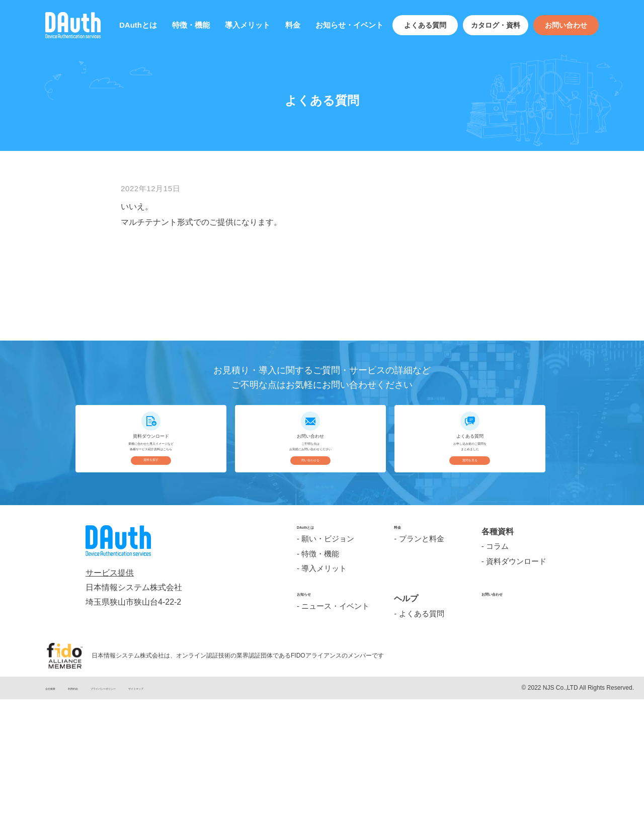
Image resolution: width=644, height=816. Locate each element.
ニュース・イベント (335, 736)
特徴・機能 (191, 25)
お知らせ (313, 721)
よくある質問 (425, 25)
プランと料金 (422, 661)
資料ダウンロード (516, 676)
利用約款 (94, 810)
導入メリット (248, 25)
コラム (497, 661)
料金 (293, 25)
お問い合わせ (566, 25)
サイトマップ (210, 810)
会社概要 (57, 810)
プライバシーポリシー (149, 810)
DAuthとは (138, 25)
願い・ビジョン (328, 661)
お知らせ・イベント (349, 25)
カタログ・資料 (496, 25)
